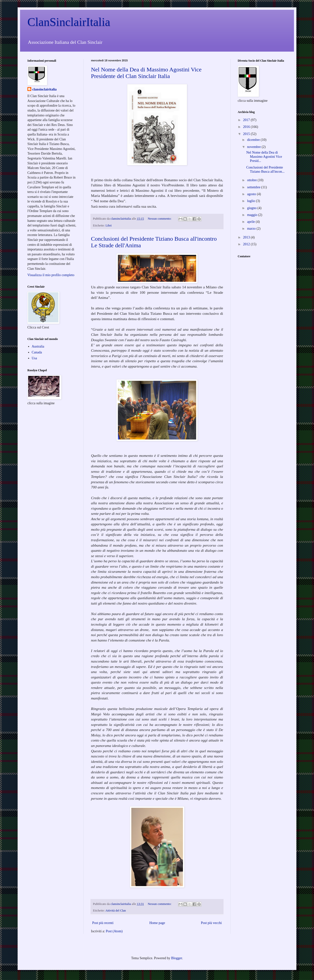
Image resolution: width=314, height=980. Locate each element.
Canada (37, 352)
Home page (157, 923)
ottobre (252, 180)
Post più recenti (103, 923)
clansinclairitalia (45, 89)
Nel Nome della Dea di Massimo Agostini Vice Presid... (264, 157)
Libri (108, 225)
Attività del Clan (116, 911)
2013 (247, 237)
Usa (34, 358)
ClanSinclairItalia (69, 22)
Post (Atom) (114, 931)
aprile (251, 222)
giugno (252, 208)
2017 (247, 120)
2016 (247, 127)
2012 (247, 244)
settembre (254, 187)
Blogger (177, 958)
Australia (38, 346)
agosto (252, 194)
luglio (251, 201)
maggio (253, 215)
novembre (254, 147)
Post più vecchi (211, 923)
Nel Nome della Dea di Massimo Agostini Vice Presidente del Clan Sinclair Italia (146, 73)
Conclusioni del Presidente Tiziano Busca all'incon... (265, 169)
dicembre (254, 140)
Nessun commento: (160, 219)
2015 (247, 134)
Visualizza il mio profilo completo (51, 275)
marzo (252, 229)
